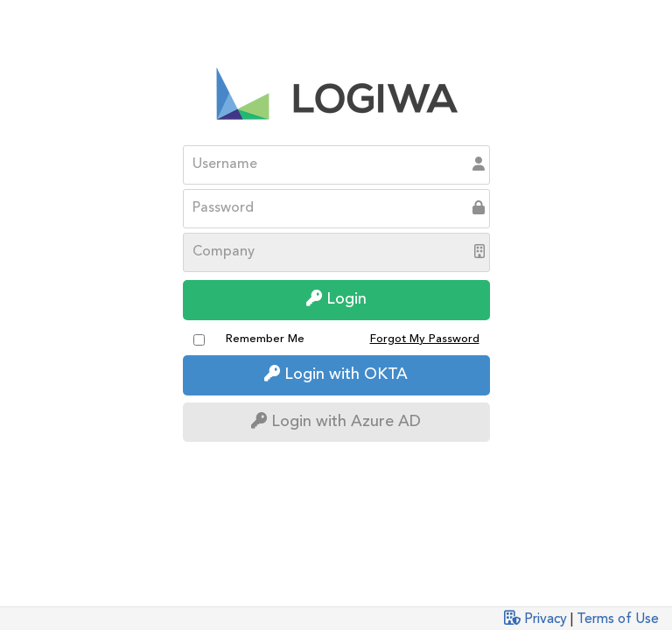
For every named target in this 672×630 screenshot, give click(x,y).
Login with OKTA (336, 374)
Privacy (546, 619)
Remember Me (265, 339)
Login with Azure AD (336, 421)
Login (336, 299)
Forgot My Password (425, 339)
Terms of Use (618, 619)
